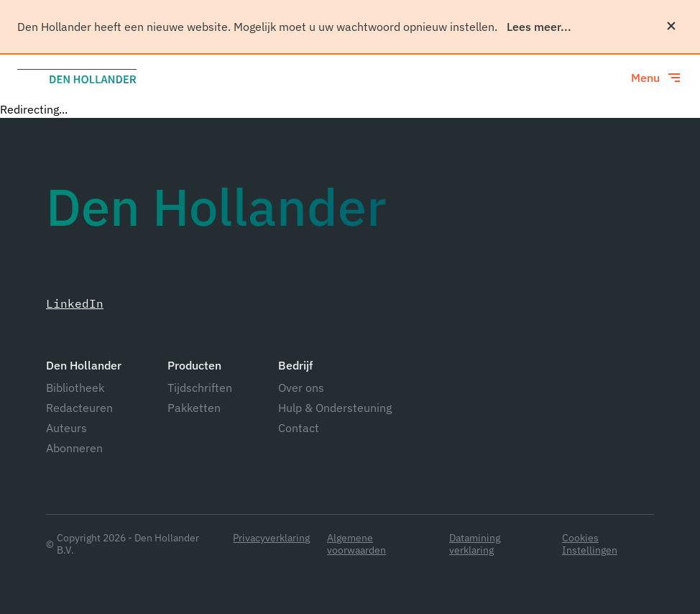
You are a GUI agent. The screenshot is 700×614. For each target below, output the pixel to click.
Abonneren (74, 448)
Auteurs (66, 428)
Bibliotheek (75, 388)
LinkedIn (75, 303)
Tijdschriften (200, 388)
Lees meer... (539, 27)
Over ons (301, 388)
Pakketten (194, 408)
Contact (299, 428)
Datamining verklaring (475, 544)
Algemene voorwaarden (356, 544)
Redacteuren (79, 408)
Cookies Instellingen (590, 544)
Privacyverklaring (271, 538)
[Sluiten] (671, 26)
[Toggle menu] (657, 78)
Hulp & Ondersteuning (335, 408)
